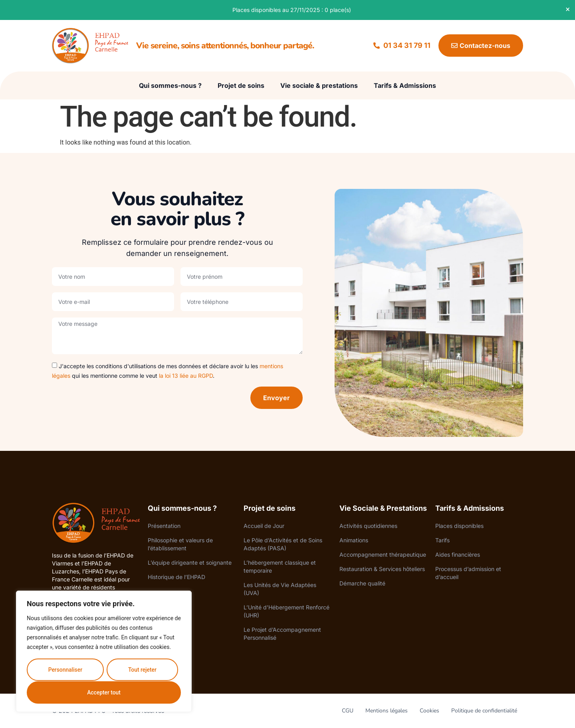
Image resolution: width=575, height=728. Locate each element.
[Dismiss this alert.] (564, 9)
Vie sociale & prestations (319, 85)
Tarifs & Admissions (405, 85)
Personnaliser (65, 670)
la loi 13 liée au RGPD (186, 376)
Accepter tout (104, 692)
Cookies (429, 711)
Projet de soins (241, 85)
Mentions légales (387, 711)
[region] (104, 652)
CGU (348, 711)
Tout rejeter (142, 670)
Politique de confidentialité (484, 711)
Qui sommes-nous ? (170, 85)
